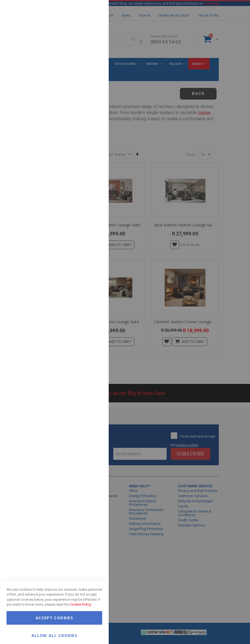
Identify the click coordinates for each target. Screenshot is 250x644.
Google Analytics (94, 136)
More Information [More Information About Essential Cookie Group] (87, 44)
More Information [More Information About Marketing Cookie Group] (87, 112)
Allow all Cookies (54, 635)
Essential (94, 11)
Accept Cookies (54, 618)
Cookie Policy (80, 604)
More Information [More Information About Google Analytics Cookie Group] (87, 164)
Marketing (94, 68)
